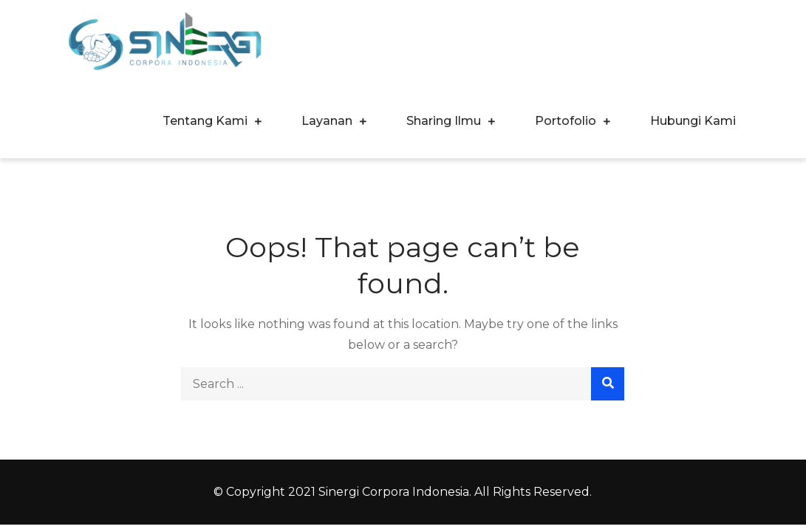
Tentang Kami (205, 121)
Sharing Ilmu (444, 121)
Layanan (327, 121)
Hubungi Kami (693, 121)
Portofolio (566, 121)
